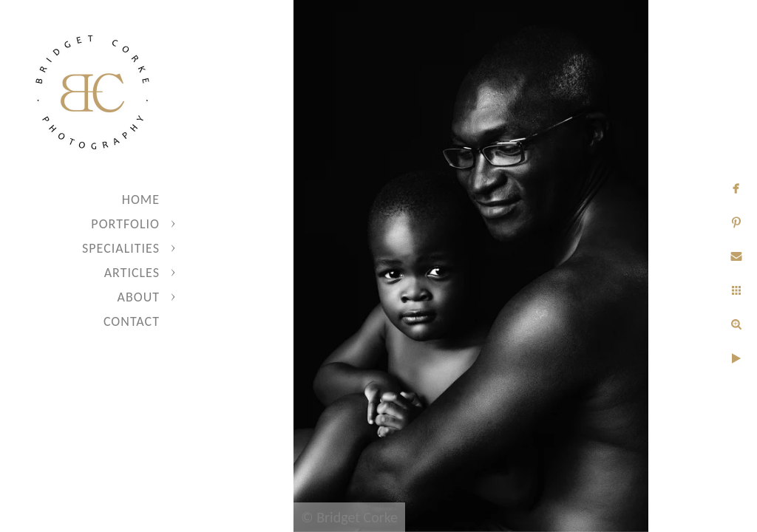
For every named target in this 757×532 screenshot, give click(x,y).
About (139, 297)
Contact (132, 321)
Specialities (121, 248)
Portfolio (125, 224)
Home (141, 199)
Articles (132, 273)
